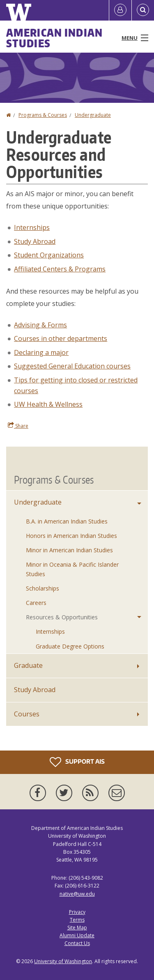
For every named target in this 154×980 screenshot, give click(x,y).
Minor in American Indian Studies (69, 550)
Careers (36, 603)
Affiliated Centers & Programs (60, 269)
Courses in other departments (61, 338)
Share (18, 426)
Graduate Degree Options (70, 646)
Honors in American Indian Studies (71, 536)
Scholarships (43, 588)
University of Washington (63, 961)
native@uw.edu (77, 894)
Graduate (28, 665)
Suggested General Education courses (72, 366)
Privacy (77, 912)
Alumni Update (77, 935)
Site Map (77, 928)
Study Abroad (35, 241)
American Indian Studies (55, 38)
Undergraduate (93, 115)
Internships (32, 227)
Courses (27, 714)
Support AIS (77, 762)
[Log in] (120, 10)
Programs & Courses (43, 115)
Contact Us (77, 943)
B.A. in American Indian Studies (67, 521)
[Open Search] (143, 10)
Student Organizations (49, 255)
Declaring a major (41, 352)
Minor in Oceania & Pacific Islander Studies (72, 569)
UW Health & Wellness (48, 404)
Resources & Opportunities (62, 617)
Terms (77, 920)
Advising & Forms (40, 325)
